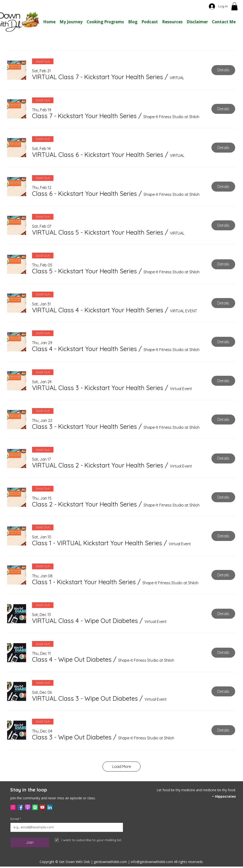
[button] (234, 6)
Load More (122, 767)
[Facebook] (20, 807)
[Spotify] (35, 807)
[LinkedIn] (50, 807)
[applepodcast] (28, 807)
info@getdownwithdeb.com (152, 862)
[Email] (65, 827)
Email (16, 819)
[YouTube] (42, 807)
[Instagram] (13, 807)
